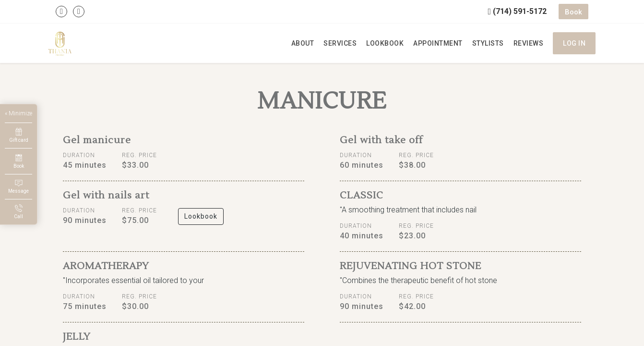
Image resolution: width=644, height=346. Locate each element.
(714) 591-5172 (517, 11)
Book (573, 12)
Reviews (529, 43)
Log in (574, 43)
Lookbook (385, 43)
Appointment (438, 43)
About (303, 43)
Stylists (488, 43)
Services (340, 43)
